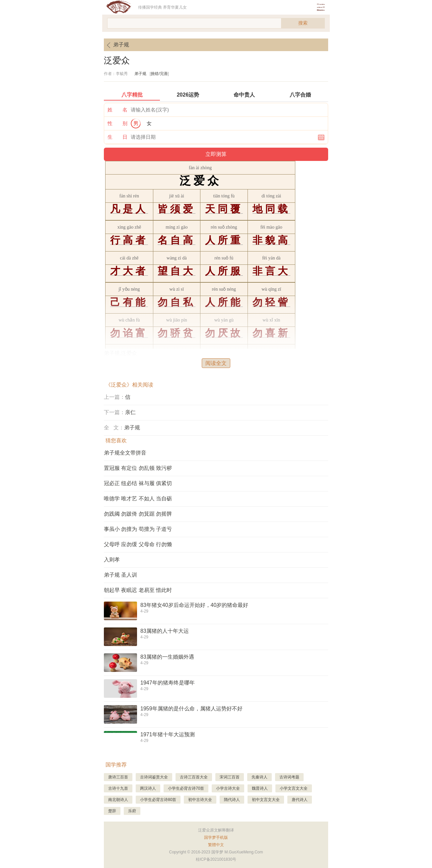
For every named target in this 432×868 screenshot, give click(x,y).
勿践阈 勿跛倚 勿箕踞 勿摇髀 (138, 514)
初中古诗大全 (200, 800)
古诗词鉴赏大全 (154, 777)
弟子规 (116, 45)
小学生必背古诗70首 (186, 788)
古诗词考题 (289, 777)
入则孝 (112, 560)
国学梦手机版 (216, 837)
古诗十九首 (118, 788)
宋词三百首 (230, 777)
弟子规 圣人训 (120, 575)
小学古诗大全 (228, 788)
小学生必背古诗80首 (158, 800)
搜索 (303, 23)
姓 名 (117, 110)
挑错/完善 (159, 74)
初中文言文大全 (266, 800)
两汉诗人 (148, 788)
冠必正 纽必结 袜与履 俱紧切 (138, 483)
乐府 (132, 811)
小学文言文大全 (294, 788)
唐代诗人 (300, 800)
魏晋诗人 (260, 788)
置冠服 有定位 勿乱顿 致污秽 (138, 468)
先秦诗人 (259, 777)
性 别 (117, 123)
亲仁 (130, 412)
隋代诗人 (232, 800)
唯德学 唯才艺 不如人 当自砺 (138, 499)
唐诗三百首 (118, 777)
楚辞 (112, 811)
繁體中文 (216, 845)
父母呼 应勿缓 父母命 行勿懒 (138, 544)
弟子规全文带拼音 (125, 453)
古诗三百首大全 (194, 777)
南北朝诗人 (118, 800)
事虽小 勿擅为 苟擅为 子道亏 (138, 529)
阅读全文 (216, 363)
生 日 (117, 137)
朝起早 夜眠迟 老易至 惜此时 (138, 590)
